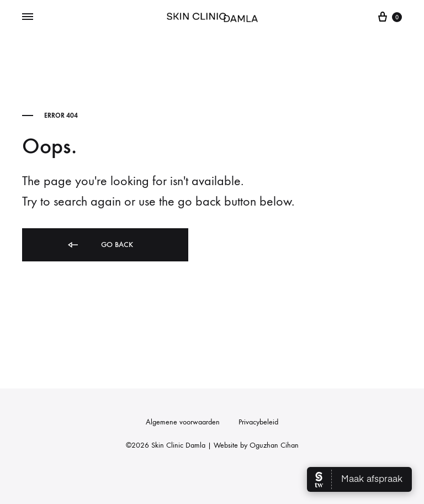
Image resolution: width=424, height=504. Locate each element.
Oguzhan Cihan (274, 445)
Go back (100, 245)
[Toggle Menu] (28, 17)
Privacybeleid (258, 422)
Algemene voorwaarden (183, 422)
